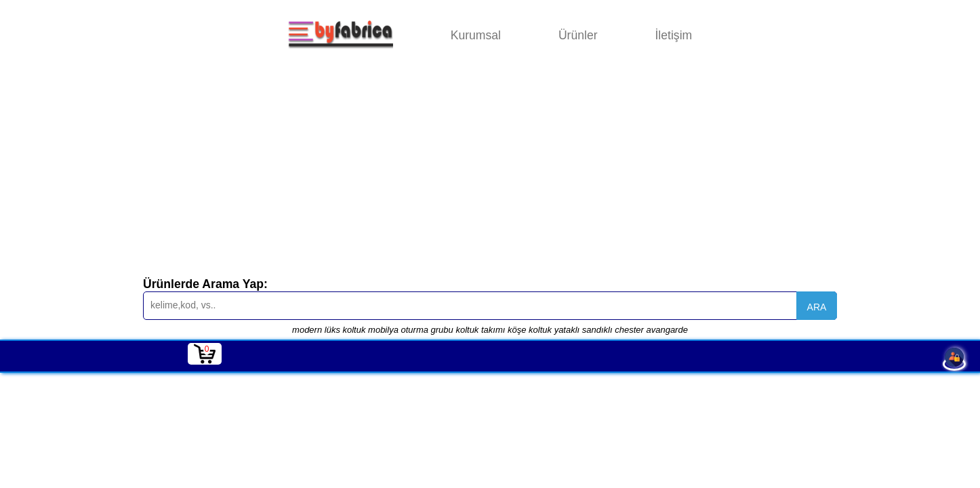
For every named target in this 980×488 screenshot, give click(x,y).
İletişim (673, 35)
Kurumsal (476, 35)
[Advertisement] (490, 172)
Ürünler (578, 35)
